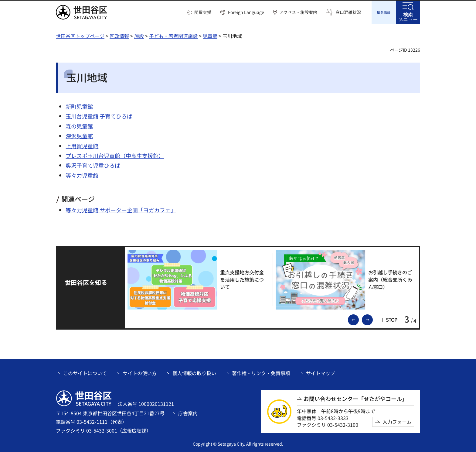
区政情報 (119, 35)
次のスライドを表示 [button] (372, 318)
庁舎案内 (188, 412)
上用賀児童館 (82, 145)
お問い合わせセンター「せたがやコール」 (355, 398)
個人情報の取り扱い (194, 372)
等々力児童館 (82, 174)
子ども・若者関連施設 (173, 35)
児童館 (210, 35)
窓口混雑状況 (348, 12)
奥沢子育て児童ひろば (93, 164)
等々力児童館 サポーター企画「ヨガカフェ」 (121, 209)
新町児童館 (79, 105)
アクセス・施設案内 (298, 12)
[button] (199, 12)
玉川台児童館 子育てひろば (99, 115)
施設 (139, 35)
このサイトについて (85, 372)
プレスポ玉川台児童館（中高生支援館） (115, 155)
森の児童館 (79, 125)
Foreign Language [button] (246, 12)
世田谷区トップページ (80, 35)
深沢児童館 (79, 135)
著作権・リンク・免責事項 (261, 372)
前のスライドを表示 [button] (359, 318)
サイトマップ (321, 372)
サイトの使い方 (140, 372)
